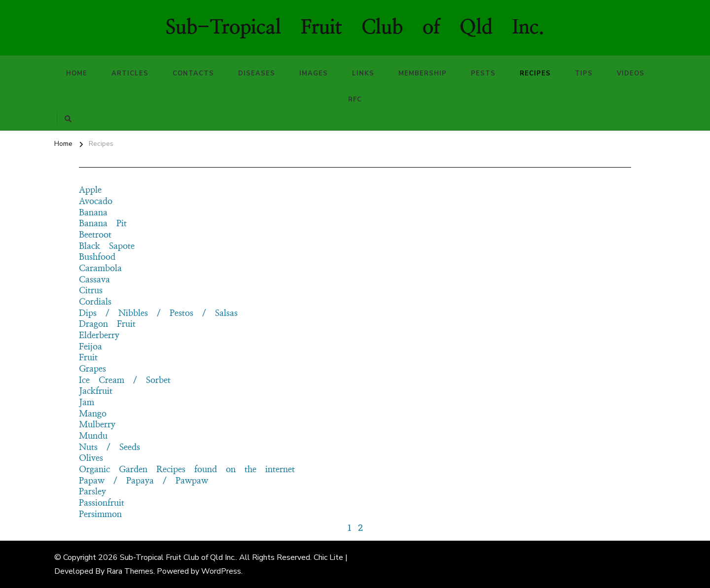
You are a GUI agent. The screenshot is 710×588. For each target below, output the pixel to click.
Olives (91, 458)
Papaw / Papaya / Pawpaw (143, 481)
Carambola (100, 269)
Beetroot (95, 235)
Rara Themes (130, 571)
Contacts (193, 73)
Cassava (94, 280)
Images (314, 73)
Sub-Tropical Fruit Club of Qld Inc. (355, 28)
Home (77, 73)
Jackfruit (96, 391)
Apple (90, 190)
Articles (130, 73)
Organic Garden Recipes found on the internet (187, 470)
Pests (483, 73)
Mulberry (97, 425)
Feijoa (90, 347)
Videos (631, 73)
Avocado (96, 202)
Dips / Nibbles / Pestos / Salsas (158, 313)
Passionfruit (102, 503)
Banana (93, 213)
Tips (584, 73)
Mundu (93, 436)
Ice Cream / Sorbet (125, 380)
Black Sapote (107, 246)
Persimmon (100, 515)
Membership (423, 73)
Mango (93, 414)
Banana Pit (103, 224)
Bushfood (97, 257)
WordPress (221, 571)
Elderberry (99, 336)
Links (363, 73)
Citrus (91, 291)
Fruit (88, 358)
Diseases (257, 73)
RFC (355, 100)
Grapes (92, 369)
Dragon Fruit (107, 324)
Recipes (535, 73)
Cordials (95, 302)
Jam (87, 403)
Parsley (92, 492)
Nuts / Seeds (109, 448)
